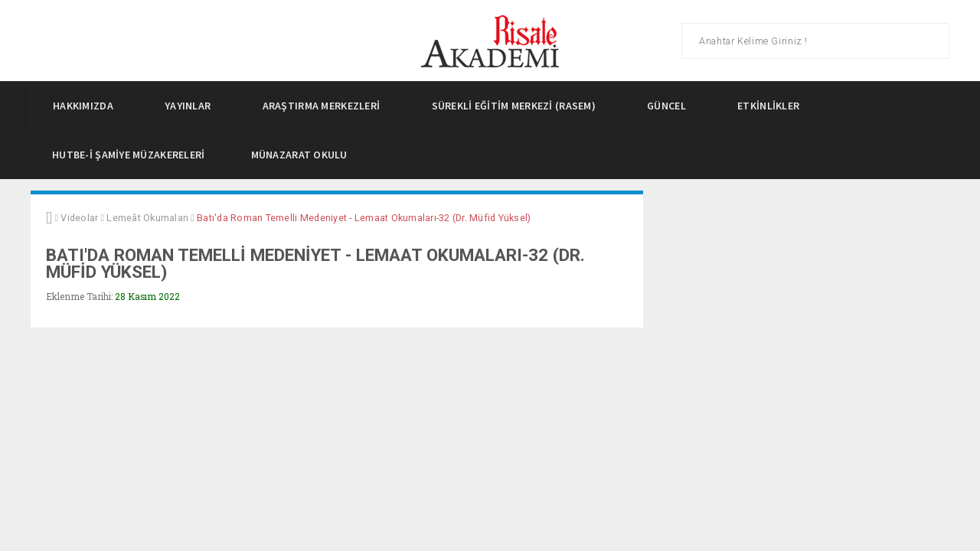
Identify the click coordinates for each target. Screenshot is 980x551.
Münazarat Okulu (299, 155)
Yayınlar (192, 106)
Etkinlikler (773, 106)
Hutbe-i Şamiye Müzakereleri (129, 155)
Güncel (671, 106)
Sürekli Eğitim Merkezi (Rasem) (518, 106)
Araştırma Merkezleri (326, 106)
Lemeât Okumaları (147, 218)
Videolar (79, 218)
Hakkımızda (87, 106)
